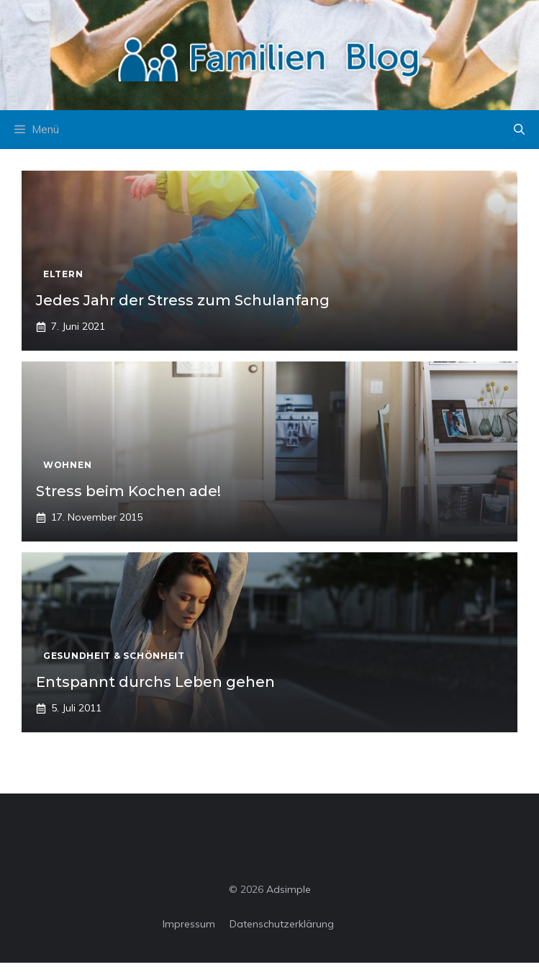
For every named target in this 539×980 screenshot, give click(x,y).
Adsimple (289, 889)
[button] (519, 130)
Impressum (189, 924)
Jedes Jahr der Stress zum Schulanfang (183, 300)
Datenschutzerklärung (282, 924)
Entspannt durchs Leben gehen (155, 682)
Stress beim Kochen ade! (128, 491)
